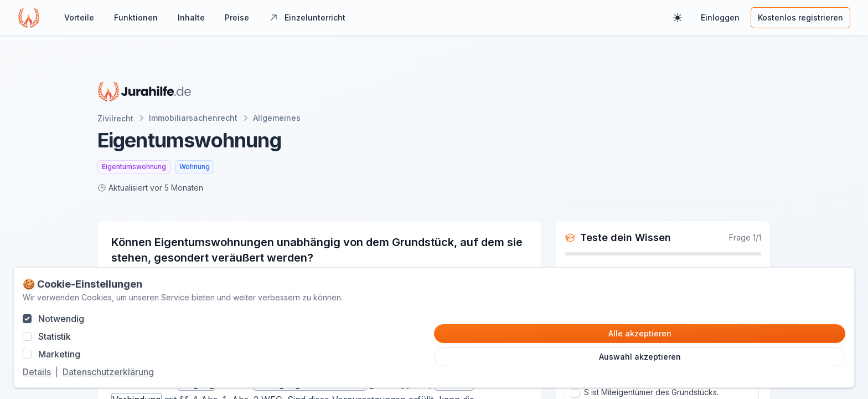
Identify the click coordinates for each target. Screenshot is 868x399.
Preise (237, 17)
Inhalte (191, 17)
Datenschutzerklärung (108, 372)
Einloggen (720, 17)
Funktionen (136, 17)
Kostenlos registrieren (800, 17)
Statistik (55, 336)
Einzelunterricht (307, 17)
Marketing (59, 354)
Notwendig (61, 319)
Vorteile (79, 17)
